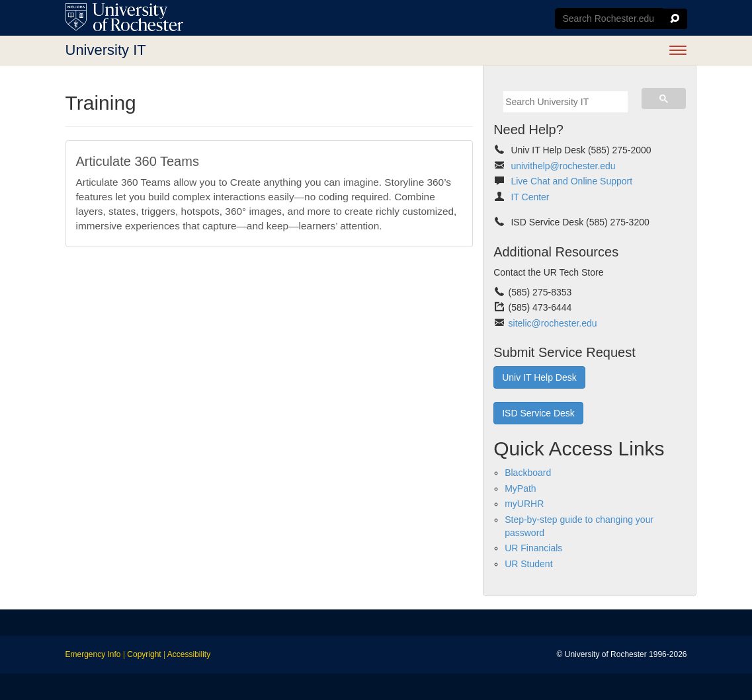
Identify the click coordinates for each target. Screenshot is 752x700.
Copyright (144, 654)
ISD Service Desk (538, 413)
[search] (565, 102)
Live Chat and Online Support (571, 181)
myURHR (524, 504)
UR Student (528, 564)
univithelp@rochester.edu (563, 166)
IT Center (530, 197)
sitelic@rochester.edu (553, 323)
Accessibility (189, 654)
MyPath (520, 488)
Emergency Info (93, 654)
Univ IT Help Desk (539, 377)
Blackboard (528, 473)
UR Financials (533, 548)
